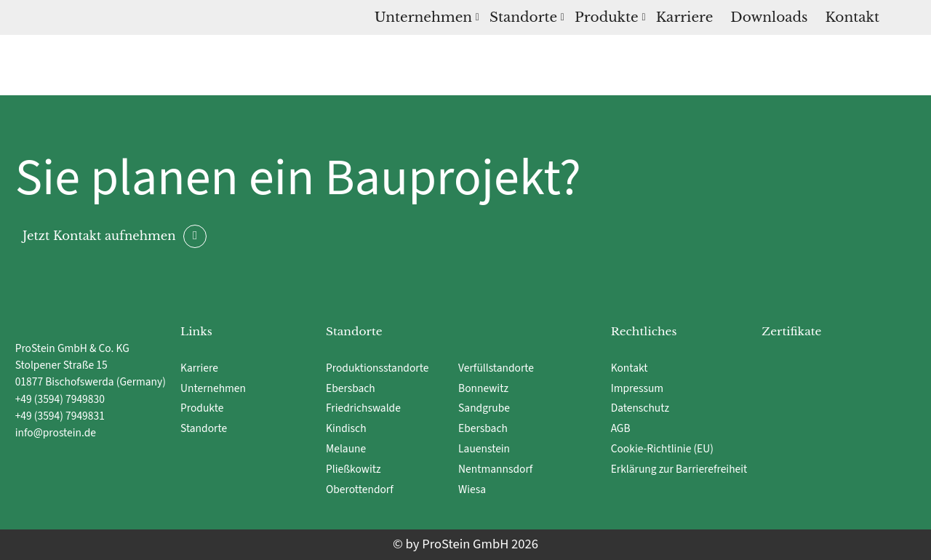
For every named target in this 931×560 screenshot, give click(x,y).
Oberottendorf (360, 489)
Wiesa (472, 489)
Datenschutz (640, 408)
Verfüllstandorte (496, 368)
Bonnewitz (484, 388)
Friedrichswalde (363, 408)
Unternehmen (423, 17)
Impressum (638, 388)
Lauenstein (484, 449)
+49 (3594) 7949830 (60, 399)
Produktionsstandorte (377, 368)
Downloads (769, 17)
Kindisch (346, 428)
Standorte (523, 17)
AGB (621, 428)
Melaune (346, 449)
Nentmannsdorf (495, 469)
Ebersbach (352, 388)
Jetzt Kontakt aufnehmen (99, 235)
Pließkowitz (353, 469)
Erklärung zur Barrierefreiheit (679, 469)
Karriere (685, 17)
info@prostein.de (56, 433)
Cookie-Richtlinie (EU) (662, 449)
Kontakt (852, 17)
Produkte (607, 17)
